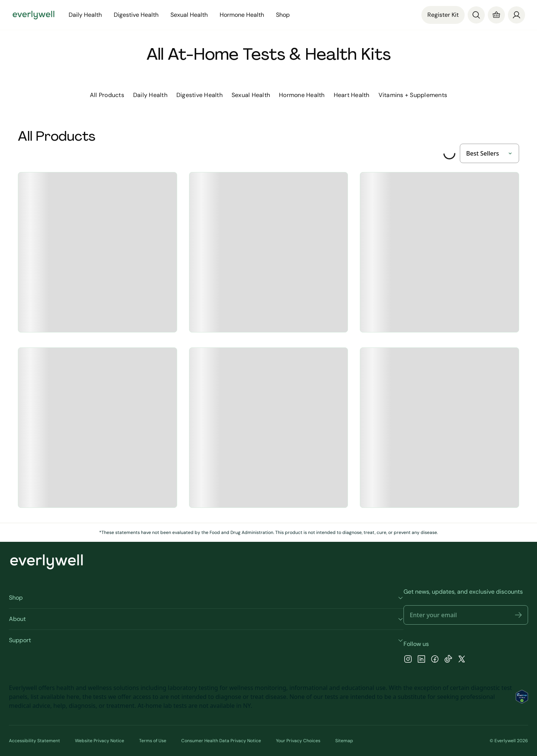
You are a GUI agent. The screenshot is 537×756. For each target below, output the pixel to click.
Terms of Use (153, 741)
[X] (462, 660)
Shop (283, 15)
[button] (518, 615)
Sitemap (344, 741)
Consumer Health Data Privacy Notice (221, 741)
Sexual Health (189, 15)
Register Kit (443, 15)
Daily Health (85, 15)
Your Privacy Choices (298, 741)
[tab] (107, 95)
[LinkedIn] (421, 660)
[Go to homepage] (34, 15)
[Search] (476, 15)
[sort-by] (489, 153)
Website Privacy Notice (100, 741)
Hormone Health (242, 15)
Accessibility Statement (34, 741)
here (73, 697)
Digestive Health (136, 15)
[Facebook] (435, 660)
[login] (516, 14)
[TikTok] (448, 660)
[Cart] (496, 15)
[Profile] (516, 15)
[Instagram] (408, 660)
